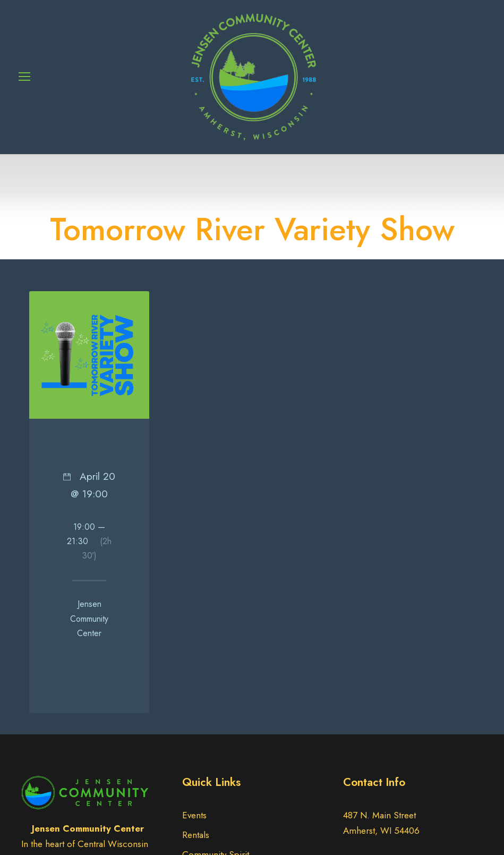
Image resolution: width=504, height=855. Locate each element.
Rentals (196, 835)
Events (194, 815)
